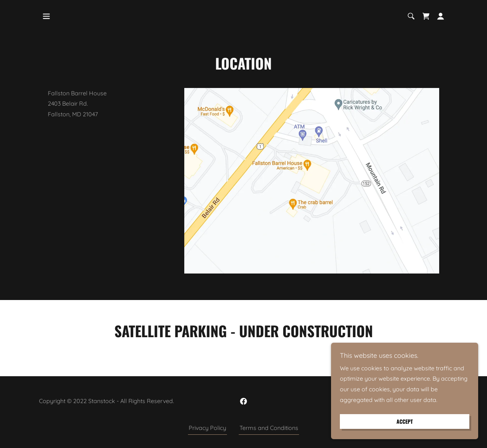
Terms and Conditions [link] (269, 428)
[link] (426, 16)
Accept (405, 422)
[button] (46, 16)
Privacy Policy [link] (207, 428)
